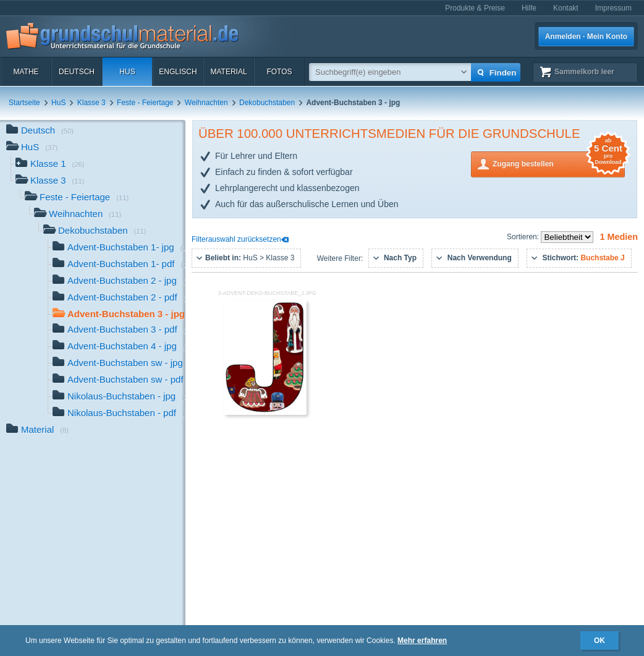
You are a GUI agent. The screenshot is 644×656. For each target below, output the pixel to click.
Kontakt (566, 8)
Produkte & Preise (475, 8)
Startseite (24, 103)
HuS (127, 72)
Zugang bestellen (559, 163)
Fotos (279, 72)
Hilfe (529, 8)
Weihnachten (206, 103)
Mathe (26, 72)
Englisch (178, 72)
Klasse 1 (50, 165)
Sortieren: (524, 237)
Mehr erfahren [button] (422, 641)
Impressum (613, 8)
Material (228, 72)
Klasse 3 (91, 103)
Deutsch (77, 72)
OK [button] (600, 641)
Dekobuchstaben (267, 103)
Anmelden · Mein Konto (586, 36)
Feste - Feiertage (145, 103)
